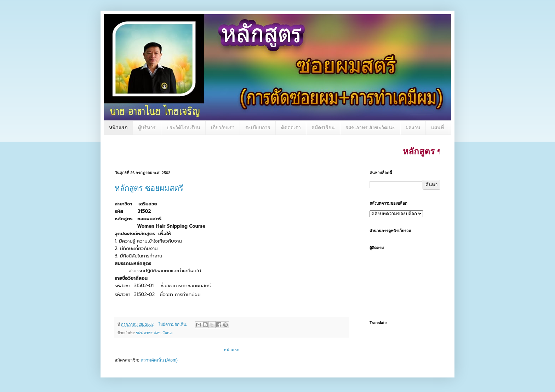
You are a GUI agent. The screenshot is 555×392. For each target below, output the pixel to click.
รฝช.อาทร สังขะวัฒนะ (370, 127)
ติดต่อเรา (291, 127)
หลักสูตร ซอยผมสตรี (149, 188)
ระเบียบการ (258, 127)
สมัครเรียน (323, 127)
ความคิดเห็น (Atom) (159, 360)
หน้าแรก (118, 127)
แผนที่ (437, 127)
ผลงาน (413, 127)
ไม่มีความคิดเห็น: (173, 324)
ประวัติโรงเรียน (183, 127)
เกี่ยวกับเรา (223, 127)
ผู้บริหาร (147, 127)
